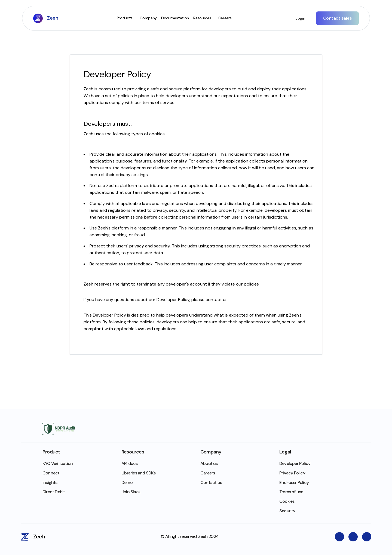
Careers (208, 473)
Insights (50, 482)
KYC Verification (58, 463)
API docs (130, 463)
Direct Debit (54, 492)
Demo (127, 482)
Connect (51, 473)
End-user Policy (294, 482)
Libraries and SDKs (139, 473)
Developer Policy (295, 463)
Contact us (211, 482)
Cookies (287, 501)
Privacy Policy (292, 473)
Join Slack (131, 492)
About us (209, 463)
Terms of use (291, 492)
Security (287, 511)
